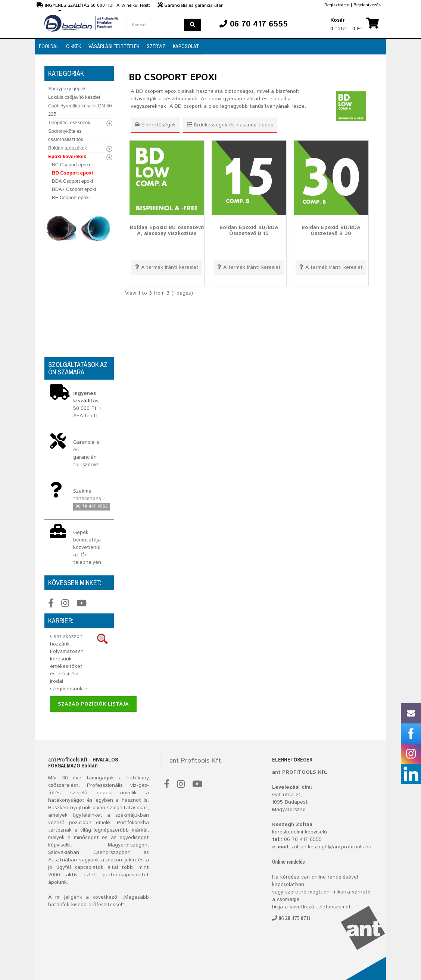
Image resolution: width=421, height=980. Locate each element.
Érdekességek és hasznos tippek (230, 125)
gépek (104, 793)
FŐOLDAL (49, 46)
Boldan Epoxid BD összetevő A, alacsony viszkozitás (167, 230)
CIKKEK (74, 46)
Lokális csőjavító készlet (74, 97)
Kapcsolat (186, 46)
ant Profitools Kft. (196, 761)
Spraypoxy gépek (67, 89)
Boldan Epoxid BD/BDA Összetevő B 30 (331, 230)
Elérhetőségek (155, 125)
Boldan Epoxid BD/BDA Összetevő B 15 (249, 230)
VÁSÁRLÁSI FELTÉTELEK (114, 46)
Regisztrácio (337, 5)
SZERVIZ (156, 46)
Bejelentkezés (367, 5)
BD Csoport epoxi (72, 173)
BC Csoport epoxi (71, 165)
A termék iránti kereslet (167, 267)
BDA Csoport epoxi (72, 181)
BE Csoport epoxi (71, 197)
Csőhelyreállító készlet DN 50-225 (81, 110)
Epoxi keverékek (67, 156)
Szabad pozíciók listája (93, 704)
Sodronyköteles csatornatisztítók (66, 135)
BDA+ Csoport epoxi (74, 189)
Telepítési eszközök (69, 122)
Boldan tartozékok (68, 148)
